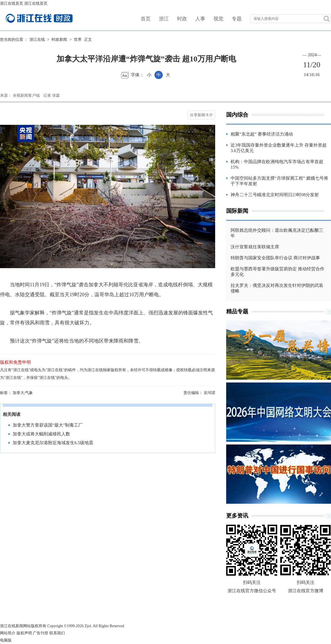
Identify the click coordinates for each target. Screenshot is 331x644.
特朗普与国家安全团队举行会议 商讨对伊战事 (275, 258)
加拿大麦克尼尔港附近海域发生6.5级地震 (53, 443)
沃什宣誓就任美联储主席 (255, 247)
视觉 (218, 19)
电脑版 (6, 640)
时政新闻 (59, 40)
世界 (78, 40)
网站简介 (8, 633)
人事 (200, 19)
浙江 (164, 19)
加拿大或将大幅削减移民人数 (41, 434)
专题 (237, 19)
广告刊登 (41, 633)
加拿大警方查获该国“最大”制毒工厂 (48, 425)
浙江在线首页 (12, 3)
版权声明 (24, 633)
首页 (146, 19)
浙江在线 (37, 40)
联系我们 (57, 633)
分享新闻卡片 (201, 115)
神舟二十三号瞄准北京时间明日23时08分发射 (275, 195)
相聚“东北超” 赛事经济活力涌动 (262, 134)
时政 (182, 19)
